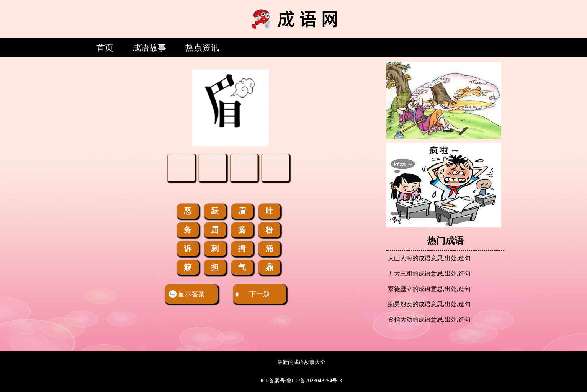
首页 (105, 48)
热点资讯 (202, 48)
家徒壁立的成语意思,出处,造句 (429, 289)
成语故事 (149, 48)
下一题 (252, 294)
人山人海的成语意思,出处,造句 (429, 258)
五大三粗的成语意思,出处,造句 (429, 274)
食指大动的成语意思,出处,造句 (429, 319)
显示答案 (187, 294)
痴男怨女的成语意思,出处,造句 (429, 304)
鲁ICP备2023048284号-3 (314, 381)
